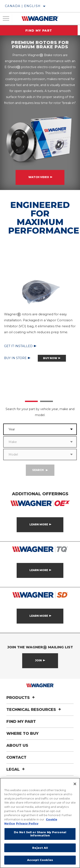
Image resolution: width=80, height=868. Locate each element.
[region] (40, 823)
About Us (17, 745)
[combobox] (35, 429)
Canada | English (23, 6)
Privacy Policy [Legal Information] (27, 823)
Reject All (40, 848)
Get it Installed (18, 346)
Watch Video (39, 177)
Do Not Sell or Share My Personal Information (40, 834)
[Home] (40, 19)
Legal (16, 769)
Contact (16, 757)
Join (38, 660)
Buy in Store (15, 358)
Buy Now (50, 358)
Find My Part (40, 31)
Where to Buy (23, 734)
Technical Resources (34, 710)
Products (21, 698)
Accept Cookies (40, 860)
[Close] (75, 784)
